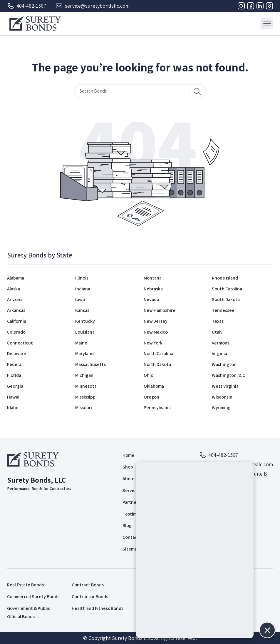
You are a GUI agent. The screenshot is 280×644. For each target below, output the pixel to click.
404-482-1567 (27, 6)
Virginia (219, 353)
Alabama (16, 278)
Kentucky (85, 321)
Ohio (149, 375)
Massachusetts (90, 364)
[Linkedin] (260, 6)
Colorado (16, 332)
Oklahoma (154, 386)
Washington (224, 364)
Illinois (82, 278)
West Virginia (225, 386)
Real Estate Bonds (25, 585)
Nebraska (153, 289)
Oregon (151, 397)
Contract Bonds (88, 585)
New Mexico (156, 332)
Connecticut (20, 343)
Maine (81, 343)
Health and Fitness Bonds (98, 608)
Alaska (14, 289)
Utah (217, 332)
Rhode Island (225, 278)
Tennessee (223, 310)
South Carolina (227, 289)
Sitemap (131, 549)
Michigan (84, 375)
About (129, 479)
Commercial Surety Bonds (33, 597)
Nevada (151, 299)
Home (128, 455)
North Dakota (157, 364)
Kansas (82, 310)
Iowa (80, 299)
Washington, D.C (228, 375)
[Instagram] (241, 6)
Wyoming (221, 408)
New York (153, 343)
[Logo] (35, 24)
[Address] (269, 6)
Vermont (221, 343)
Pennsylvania (157, 408)
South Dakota (226, 299)
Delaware (17, 353)
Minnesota (86, 386)
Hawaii (14, 397)
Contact (131, 537)
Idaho (13, 408)
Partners (131, 502)
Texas (218, 321)
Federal (15, 364)
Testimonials (136, 514)
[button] (267, 630)
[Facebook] (251, 6)
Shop (128, 467)
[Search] (197, 91)
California (17, 321)
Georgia (15, 386)
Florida (14, 375)
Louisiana (85, 332)
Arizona (15, 299)
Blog (127, 525)
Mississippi (86, 397)
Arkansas (16, 310)
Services (131, 490)
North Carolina (159, 353)
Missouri (84, 408)
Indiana (83, 289)
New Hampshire (160, 310)
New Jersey (156, 321)
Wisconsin (222, 397)
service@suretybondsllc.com (93, 6)
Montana (153, 278)
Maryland (84, 353)
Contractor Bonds (90, 597)
